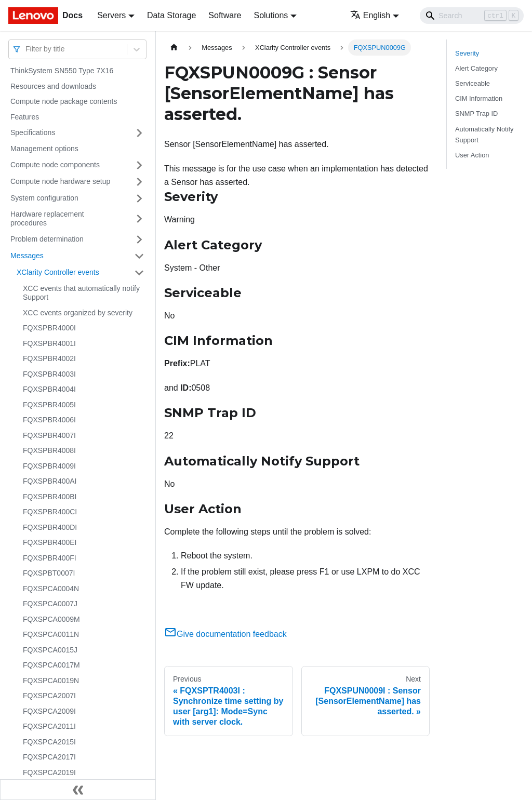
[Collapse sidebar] (78, 790)
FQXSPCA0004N (51, 589)
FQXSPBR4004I (49, 389)
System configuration (44, 198)
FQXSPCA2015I (49, 742)
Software (225, 15)
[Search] (472, 16)
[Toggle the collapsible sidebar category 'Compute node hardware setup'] (139, 182)
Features (25, 117)
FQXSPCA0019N (51, 681)
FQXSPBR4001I (49, 343)
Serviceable (473, 83)
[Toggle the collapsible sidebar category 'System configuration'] (139, 198)
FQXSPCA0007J (50, 604)
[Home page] (174, 48)
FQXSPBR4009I (49, 466)
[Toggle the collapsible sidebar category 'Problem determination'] (139, 239)
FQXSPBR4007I (49, 435)
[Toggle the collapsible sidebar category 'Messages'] (139, 256)
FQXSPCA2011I (49, 726)
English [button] (370, 15)
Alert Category (476, 68)
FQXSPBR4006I (49, 420)
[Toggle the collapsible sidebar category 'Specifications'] (139, 133)
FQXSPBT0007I (49, 573)
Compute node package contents (64, 101)
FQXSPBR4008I (49, 450)
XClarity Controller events (58, 272)
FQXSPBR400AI (50, 481)
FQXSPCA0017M (51, 665)
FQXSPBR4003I (49, 374)
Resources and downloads (53, 86)
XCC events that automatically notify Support (81, 293)
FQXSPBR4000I (49, 328)
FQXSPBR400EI (50, 542)
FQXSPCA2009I (49, 711)
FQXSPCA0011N (51, 634)
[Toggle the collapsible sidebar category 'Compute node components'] (139, 165)
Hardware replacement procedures (47, 219)
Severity (467, 53)
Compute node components (55, 165)
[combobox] (26, 49)
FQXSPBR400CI (50, 512)
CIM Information (479, 98)
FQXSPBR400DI (50, 527)
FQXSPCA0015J (50, 650)
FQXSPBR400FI (50, 558)
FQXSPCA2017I (49, 757)
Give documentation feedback (225, 634)
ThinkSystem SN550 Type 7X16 (62, 71)
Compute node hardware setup (60, 181)
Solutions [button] (271, 15)
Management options (44, 149)
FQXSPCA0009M (51, 619)
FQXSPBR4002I (49, 358)
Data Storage (171, 15)
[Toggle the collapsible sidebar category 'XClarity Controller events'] (139, 273)
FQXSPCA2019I (49, 772)
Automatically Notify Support (484, 135)
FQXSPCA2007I (49, 696)
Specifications (33, 132)
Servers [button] (111, 15)
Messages (27, 256)
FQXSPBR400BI (50, 497)
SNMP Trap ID (476, 114)
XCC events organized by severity (78, 313)
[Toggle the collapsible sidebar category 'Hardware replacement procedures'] (139, 219)
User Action (472, 155)
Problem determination (47, 239)
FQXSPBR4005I (49, 405)
